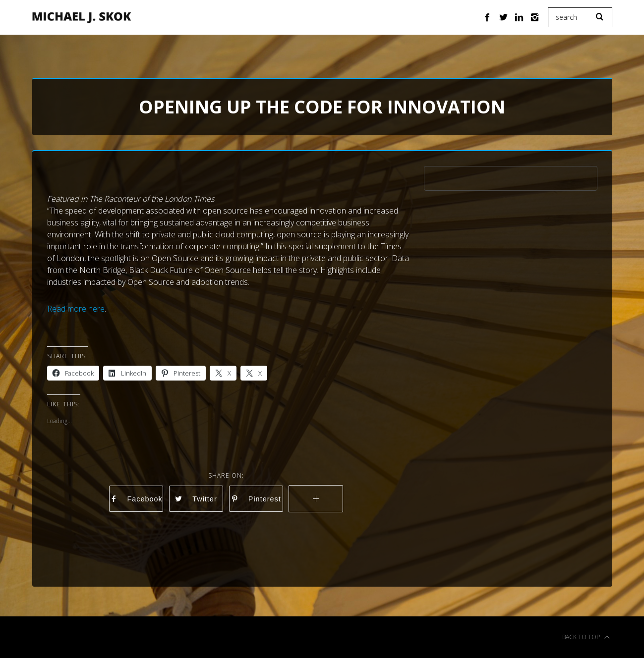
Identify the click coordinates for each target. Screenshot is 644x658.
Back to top (586, 637)
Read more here (76, 309)
